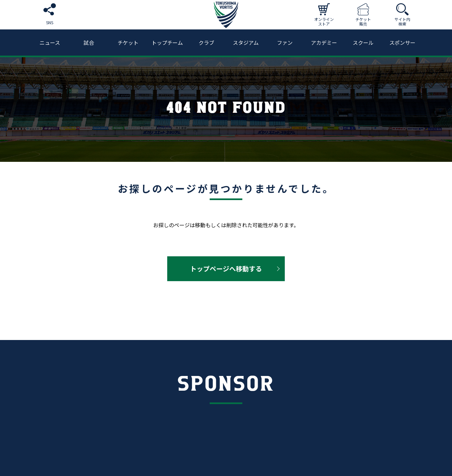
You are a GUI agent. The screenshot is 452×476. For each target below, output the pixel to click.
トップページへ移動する (226, 269)
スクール (363, 42)
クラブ (206, 42)
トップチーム (167, 42)
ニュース (50, 42)
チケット (128, 42)
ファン (285, 42)
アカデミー (324, 42)
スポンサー (402, 42)
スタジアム (246, 42)
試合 (89, 42)
